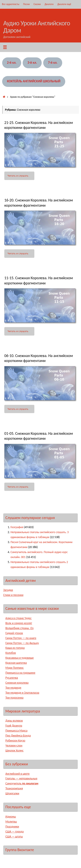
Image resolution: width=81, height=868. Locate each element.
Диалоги (49, 4)
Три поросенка (14, 698)
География (17, 527)
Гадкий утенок (14, 633)
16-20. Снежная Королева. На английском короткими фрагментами (39, 203)
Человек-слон (14, 746)
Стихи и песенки (13, 595)
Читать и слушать (20, 176)
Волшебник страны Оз (19, 628)
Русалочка (12, 678)
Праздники (12, 827)
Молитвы (11, 822)
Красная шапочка (16, 663)
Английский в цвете (17, 774)
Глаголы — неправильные (21, 778)
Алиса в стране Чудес (18, 618)
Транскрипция (14, 788)
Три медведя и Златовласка (22, 693)
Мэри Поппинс (15, 668)
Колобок (11, 653)
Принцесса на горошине (20, 673)
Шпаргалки (12, 793)
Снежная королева (17, 683)
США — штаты (14, 836)
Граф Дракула (14, 726)
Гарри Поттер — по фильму (22, 643)
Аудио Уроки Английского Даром (37, 27)
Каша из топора (15, 648)
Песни (26, 4)
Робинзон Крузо (15, 741)
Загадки (8, 590)
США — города (15, 831)
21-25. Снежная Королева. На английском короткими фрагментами (39, 125)
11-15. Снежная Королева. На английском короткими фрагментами (39, 280)
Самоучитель (22, 783)
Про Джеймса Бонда (18, 736)
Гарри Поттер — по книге (21, 638)
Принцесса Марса (16, 731)
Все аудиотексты (11, 4)
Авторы (6, 13)
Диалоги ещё (64, 4)
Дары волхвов (14, 721)
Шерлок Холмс (14, 750)
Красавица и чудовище (20, 658)
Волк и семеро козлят (19, 623)
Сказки (37, 4)
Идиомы (11, 817)
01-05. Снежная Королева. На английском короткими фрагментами (39, 436)
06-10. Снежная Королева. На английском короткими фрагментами (39, 358)
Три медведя (13, 688)
